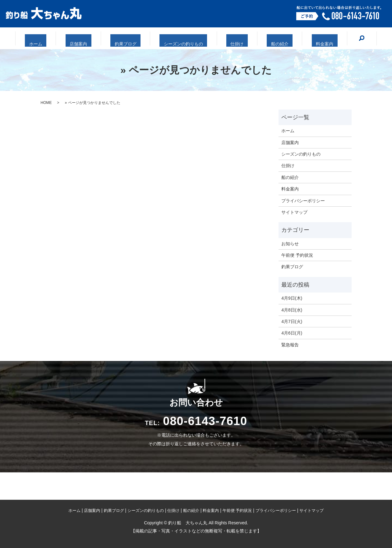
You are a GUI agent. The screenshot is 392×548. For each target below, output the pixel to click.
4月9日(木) (292, 298)
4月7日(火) (292, 321)
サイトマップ (294, 212)
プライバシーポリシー (303, 201)
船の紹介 (266, 39)
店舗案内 (92, 39)
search (338, 38)
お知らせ (290, 244)
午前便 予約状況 (297, 255)
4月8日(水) (292, 310)
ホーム (56, 39)
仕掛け (231, 39)
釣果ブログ (132, 39)
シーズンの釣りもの (184, 39)
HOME (46, 103)
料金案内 (304, 39)
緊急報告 (290, 345)
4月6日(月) (292, 333)
